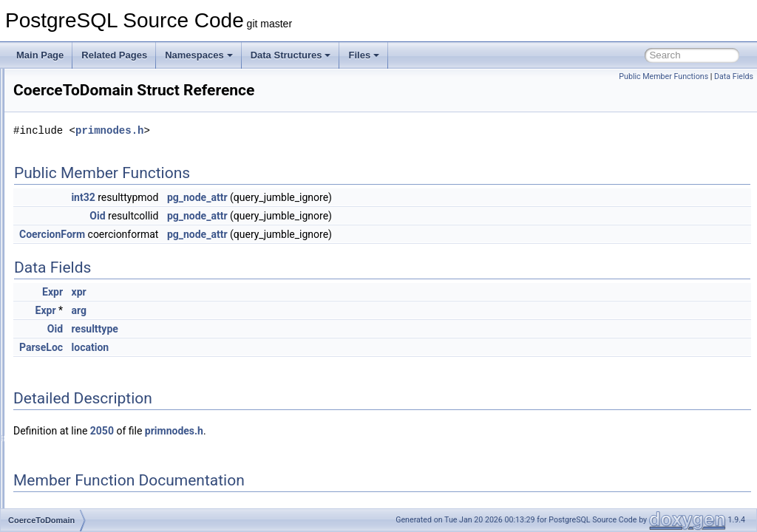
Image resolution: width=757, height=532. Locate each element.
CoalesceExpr (77, 263)
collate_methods (81, 361)
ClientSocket (74, 84)
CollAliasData (75, 344)
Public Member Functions (663, 76)
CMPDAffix (70, 198)
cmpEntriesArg (78, 214)
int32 (268, 197)
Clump (62, 133)
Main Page (40, 55)
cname (62, 231)
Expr (237, 292)
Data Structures (291, 55)
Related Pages (114, 55)
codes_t (64, 279)
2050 (287, 431)
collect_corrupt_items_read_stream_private (134, 426)
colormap (67, 491)
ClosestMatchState (86, 117)
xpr (264, 292)
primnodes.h (294, 130)
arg (264, 310)
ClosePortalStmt (81, 100)
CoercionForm (237, 234)
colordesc (68, 474)
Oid (282, 216)
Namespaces (199, 55)
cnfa (57, 247)
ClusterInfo (70, 149)
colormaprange (78, 507)
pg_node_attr (382, 197)
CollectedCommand (88, 458)
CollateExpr (72, 393)
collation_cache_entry (92, 409)
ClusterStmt (72, 182)
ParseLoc (226, 347)
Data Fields (734, 76)
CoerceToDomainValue (94, 312)
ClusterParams (78, 166)
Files (364, 55)
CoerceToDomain (83, 296)
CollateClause (77, 377)
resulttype (280, 329)
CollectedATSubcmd (89, 442)
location (275, 347)
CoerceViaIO (74, 328)
